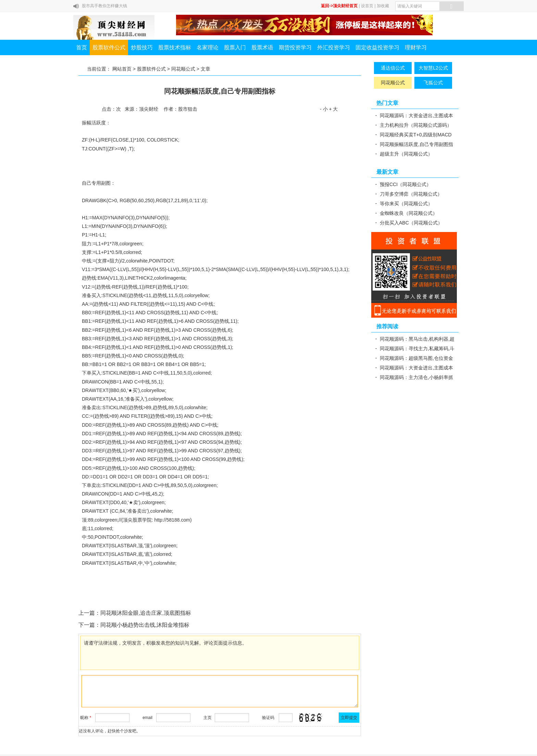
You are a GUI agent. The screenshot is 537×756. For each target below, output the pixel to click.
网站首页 (122, 69)
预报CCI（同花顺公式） (405, 184)
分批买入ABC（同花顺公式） (411, 223)
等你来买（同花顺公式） (406, 204)
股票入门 (235, 47)
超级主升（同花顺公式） (406, 154)
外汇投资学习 (334, 47)
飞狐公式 (433, 83)
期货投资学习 (295, 47)
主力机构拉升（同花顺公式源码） (416, 125)
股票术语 (262, 47)
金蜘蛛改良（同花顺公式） (409, 213)
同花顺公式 (183, 69)
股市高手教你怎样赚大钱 (104, 6)
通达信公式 (393, 68)
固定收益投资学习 (377, 47)
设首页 (367, 6)
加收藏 (383, 6)
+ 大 (333, 109)
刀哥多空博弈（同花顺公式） (411, 194)
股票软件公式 (109, 47)
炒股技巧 (142, 47)
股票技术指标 (175, 47)
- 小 (324, 109)
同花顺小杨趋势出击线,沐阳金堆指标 (145, 625)
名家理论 (208, 47)
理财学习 (416, 47)
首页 (82, 47)
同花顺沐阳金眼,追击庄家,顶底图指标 (146, 613)
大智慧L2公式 (433, 68)
